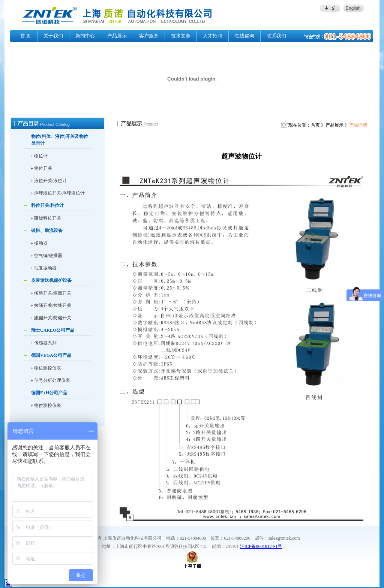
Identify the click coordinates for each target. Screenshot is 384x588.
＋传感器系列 (43, 343)
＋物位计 (39, 156)
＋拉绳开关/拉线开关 (50, 305)
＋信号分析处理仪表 (50, 380)
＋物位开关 (41, 168)
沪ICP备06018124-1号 (261, 546)
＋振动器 (39, 243)
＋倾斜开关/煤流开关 (50, 293)
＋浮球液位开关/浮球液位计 (57, 193)
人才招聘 (213, 36)
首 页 (26, 36)
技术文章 (181, 36)
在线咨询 (244, 36)
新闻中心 (85, 36)
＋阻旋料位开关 (45, 218)
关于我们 (53, 36)
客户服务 (149, 36)
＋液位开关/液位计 (48, 181)
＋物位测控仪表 (45, 368)
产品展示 (117, 36)
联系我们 (276, 36)
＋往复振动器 (43, 268)
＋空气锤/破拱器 (46, 256)
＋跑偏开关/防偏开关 (50, 318)
